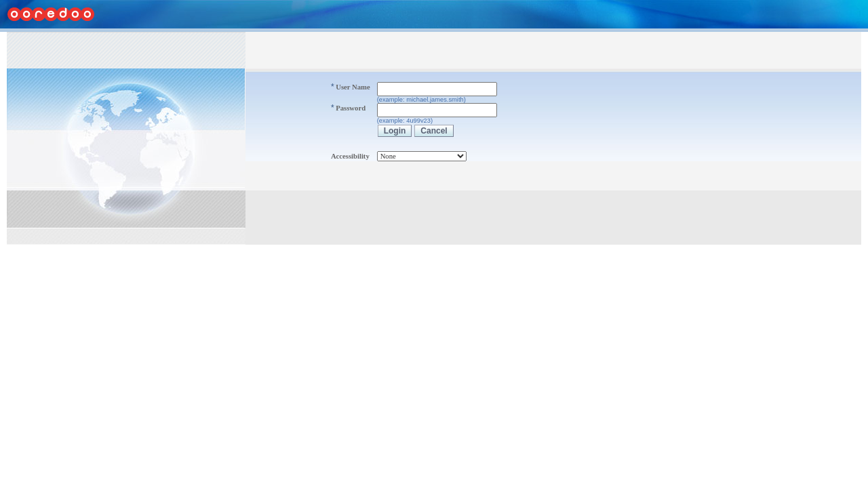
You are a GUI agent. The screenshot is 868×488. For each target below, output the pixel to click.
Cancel (434, 131)
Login (395, 131)
